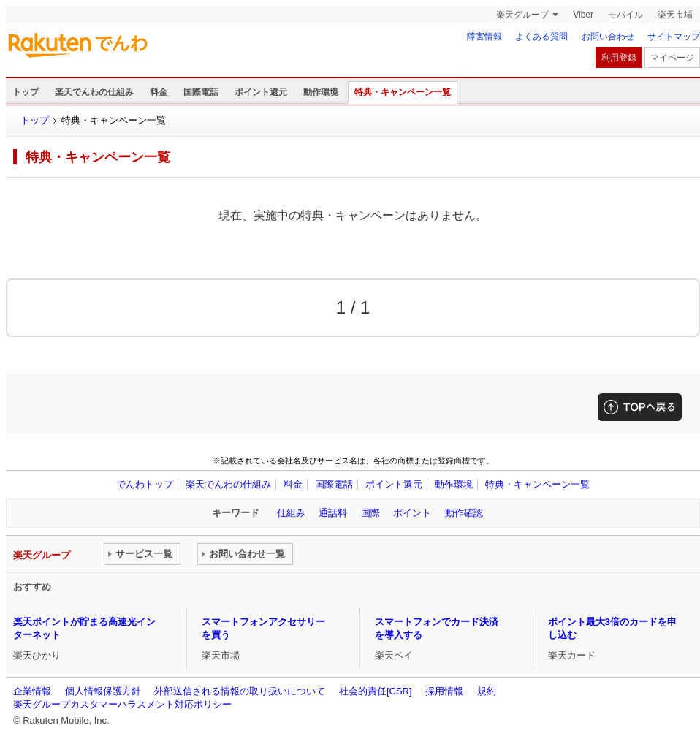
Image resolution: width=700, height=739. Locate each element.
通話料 (333, 513)
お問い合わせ (608, 37)
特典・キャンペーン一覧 (403, 92)
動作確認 (464, 513)
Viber (583, 15)
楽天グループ (522, 15)
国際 (370, 513)
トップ (26, 92)
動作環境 (321, 92)
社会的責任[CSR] (376, 691)
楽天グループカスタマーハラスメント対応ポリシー (122, 704)
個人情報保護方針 (103, 691)
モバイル (625, 15)
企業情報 (32, 691)
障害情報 (484, 37)
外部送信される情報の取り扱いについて (240, 691)
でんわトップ (145, 484)
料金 (159, 92)
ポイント (412, 513)
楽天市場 (675, 15)
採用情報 (444, 691)
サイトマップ (674, 37)
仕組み (291, 513)
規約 (487, 691)
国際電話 (201, 92)
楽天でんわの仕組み (94, 92)
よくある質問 (541, 37)
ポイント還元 (261, 92)
